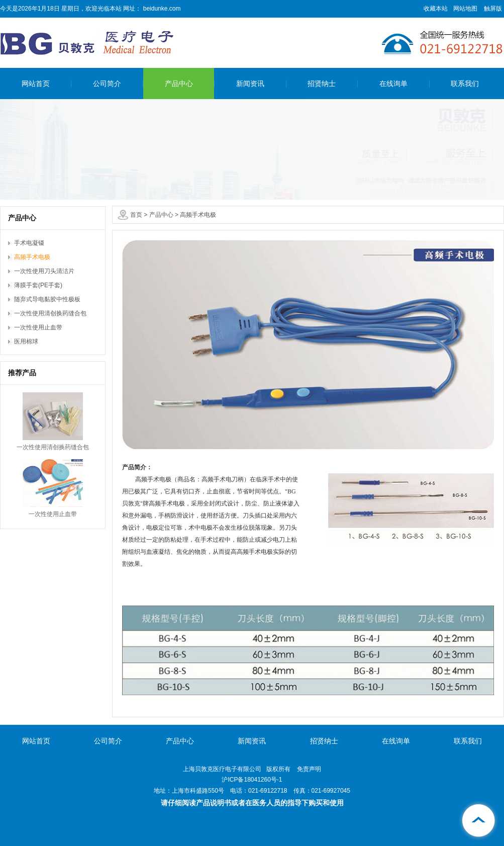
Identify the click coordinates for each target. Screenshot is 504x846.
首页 (136, 215)
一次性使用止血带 (38, 327)
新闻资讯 (250, 83)
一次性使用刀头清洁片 (44, 271)
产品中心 (179, 83)
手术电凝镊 (29, 243)
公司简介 (107, 83)
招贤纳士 (322, 83)
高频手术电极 (198, 215)
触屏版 (493, 9)
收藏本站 (436, 9)
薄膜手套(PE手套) (38, 285)
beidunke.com (161, 9)
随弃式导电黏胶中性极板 (47, 299)
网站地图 (465, 9)
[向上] (479, 821)
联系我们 (465, 83)
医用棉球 (26, 342)
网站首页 (36, 83)
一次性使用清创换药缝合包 (50, 313)
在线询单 (393, 83)
